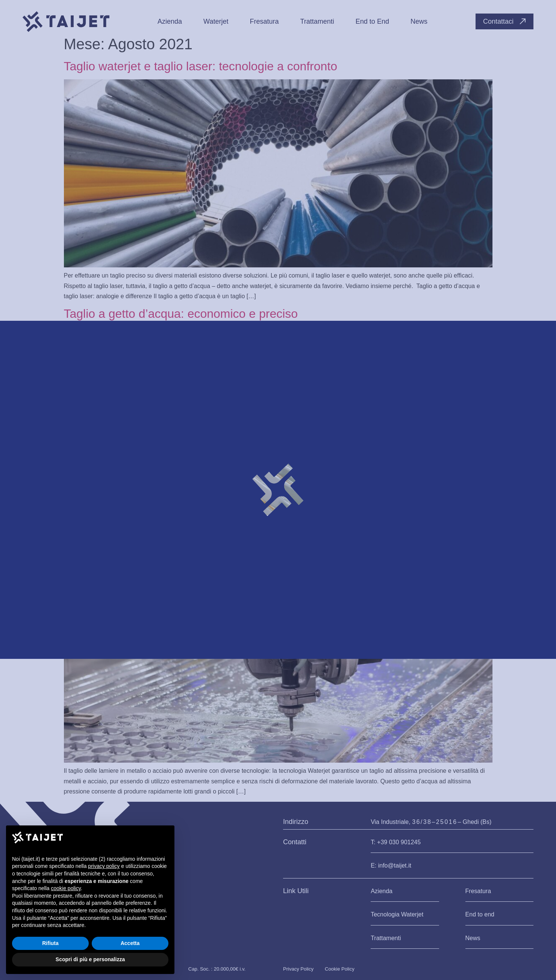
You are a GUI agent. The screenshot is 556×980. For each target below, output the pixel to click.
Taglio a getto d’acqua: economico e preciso (181, 314)
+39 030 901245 (399, 842)
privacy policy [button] (104, 866)
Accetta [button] (130, 943)
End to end (480, 914)
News (473, 938)
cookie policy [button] (66, 888)
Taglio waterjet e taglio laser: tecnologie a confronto (201, 66)
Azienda (382, 891)
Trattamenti (386, 938)
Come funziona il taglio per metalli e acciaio (180, 561)
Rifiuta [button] (50, 943)
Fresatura (478, 891)
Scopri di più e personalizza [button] (90, 959)
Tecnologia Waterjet (397, 914)
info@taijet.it (395, 865)
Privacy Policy (298, 969)
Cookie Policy (340, 969)
